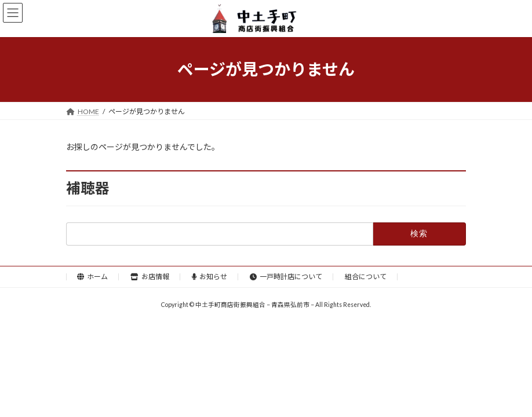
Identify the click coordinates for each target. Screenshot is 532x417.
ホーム (92, 277)
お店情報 (150, 277)
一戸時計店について (286, 277)
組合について (366, 277)
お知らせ (210, 277)
